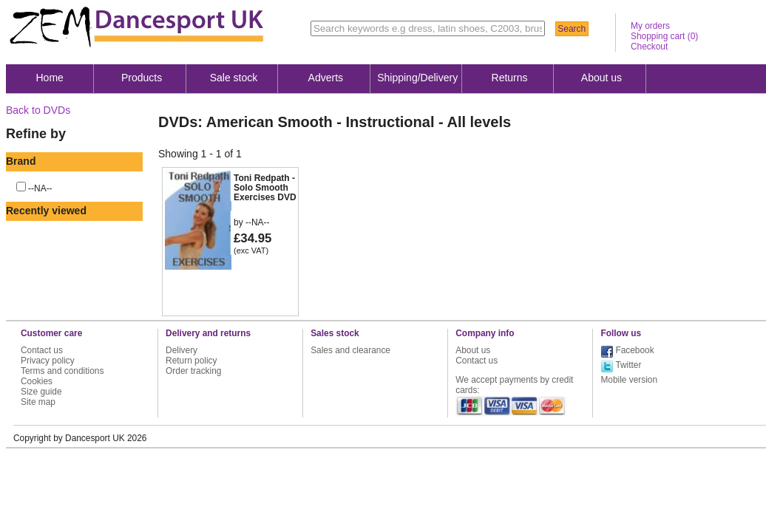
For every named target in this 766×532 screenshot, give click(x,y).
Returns (510, 78)
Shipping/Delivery (417, 78)
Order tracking (193, 371)
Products (142, 78)
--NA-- (40, 188)
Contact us (42, 350)
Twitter (628, 365)
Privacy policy (48, 361)
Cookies (37, 381)
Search (572, 29)
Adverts (326, 78)
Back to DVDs (38, 110)
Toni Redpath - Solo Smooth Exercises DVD (265, 188)
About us (601, 78)
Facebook (634, 350)
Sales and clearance (350, 350)
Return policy (191, 361)
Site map (38, 402)
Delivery (182, 350)
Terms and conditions (62, 371)
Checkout (649, 47)
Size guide (41, 392)
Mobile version (629, 380)
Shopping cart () (664, 36)
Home (50, 78)
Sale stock (234, 78)
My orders (650, 26)
